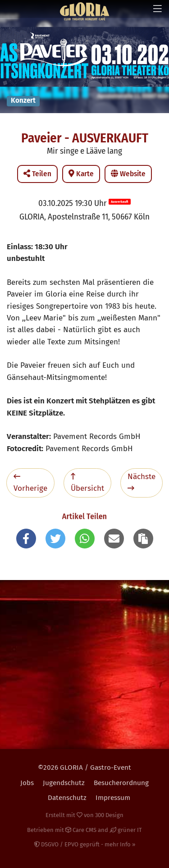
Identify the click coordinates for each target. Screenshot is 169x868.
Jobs (27, 783)
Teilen (37, 174)
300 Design (109, 815)
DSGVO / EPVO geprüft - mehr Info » (84, 844)
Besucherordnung (121, 783)
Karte (81, 174)
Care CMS (81, 830)
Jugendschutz (64, 783)
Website (128, 174)
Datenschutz (67, 798)
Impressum (113, 798)
